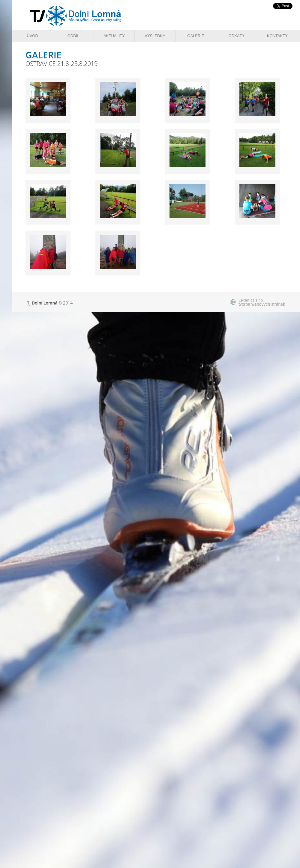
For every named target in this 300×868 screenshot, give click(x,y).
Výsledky (155, 36)
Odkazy (237, 36)
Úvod (32, 36)
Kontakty (277, 36)
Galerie (196, 36)
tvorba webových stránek (262, 302)
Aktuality (114, 36)
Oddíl (73, 36)
